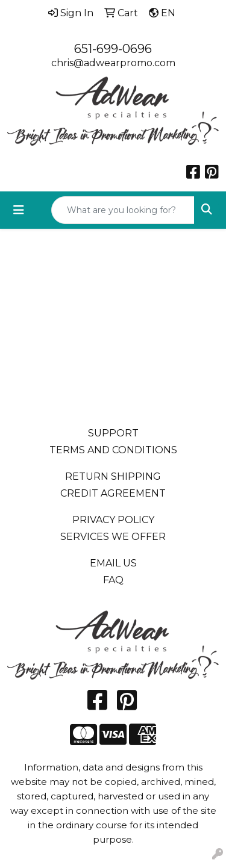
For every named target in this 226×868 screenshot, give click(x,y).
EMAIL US (113, 563)
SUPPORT (113, 433)
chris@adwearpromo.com (113, 63)
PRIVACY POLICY (113, 520)
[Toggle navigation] (19, 210)
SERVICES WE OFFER (113, 537)
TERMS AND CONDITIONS (113, 450)
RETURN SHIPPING (113, 476)
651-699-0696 (113, 49)
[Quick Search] (123, 210)
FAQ (113, 580)
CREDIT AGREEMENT (113, 493)
